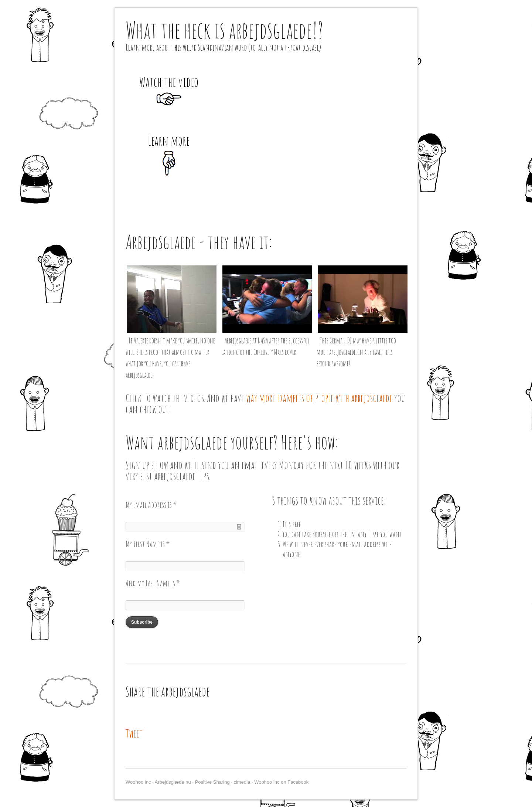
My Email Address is (151, 505)
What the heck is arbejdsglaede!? (224, 30)
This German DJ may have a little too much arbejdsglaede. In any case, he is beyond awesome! (356, 352)
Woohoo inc (138, 782)
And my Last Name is (153, 583)
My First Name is (148, 544)
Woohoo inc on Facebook (281, 782)
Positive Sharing (212, 782)
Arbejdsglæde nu (173, 782)
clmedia (242, 782)
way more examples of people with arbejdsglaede (319, 398)
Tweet (134, 733)
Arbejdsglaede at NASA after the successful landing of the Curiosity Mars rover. (265, 346)
